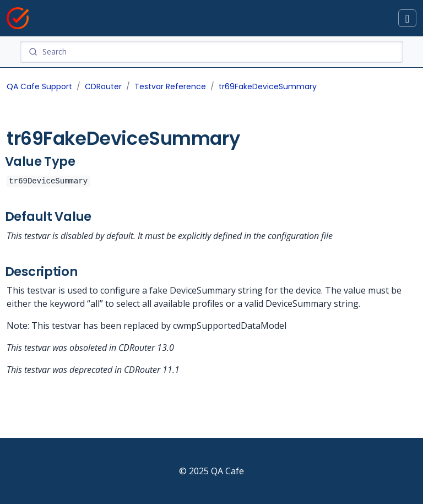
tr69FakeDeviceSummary (268, 86)
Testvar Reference (170, 86)
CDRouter (103, 86)
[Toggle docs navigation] (407, 18)
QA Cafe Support (39, 86)
